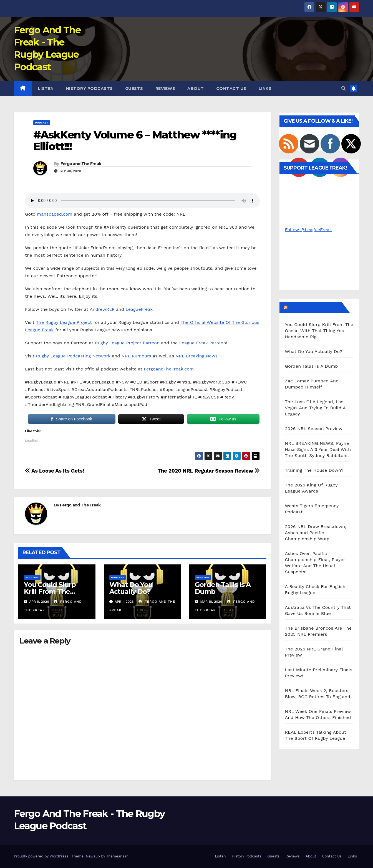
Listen (46, 89)
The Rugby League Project (64, 322)
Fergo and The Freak (81, 164)
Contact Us (231, 89)
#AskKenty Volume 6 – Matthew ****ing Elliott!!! (135, 141)
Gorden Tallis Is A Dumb (223, 588)
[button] (344, 88)
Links (265, 89)
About (196, 89)
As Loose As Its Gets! (55, 471)
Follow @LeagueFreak (308, 230)
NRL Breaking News (197, 356)
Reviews (165, 89)
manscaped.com (55, 214)
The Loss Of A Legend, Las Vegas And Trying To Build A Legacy (315, 408)
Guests (134, 89)
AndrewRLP (102, 309)
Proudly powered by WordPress (42, 856)
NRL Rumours (136, 356)
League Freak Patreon (203, 343)
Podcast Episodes (314, 307)
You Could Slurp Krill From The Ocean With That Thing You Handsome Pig (319, 331)
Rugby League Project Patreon (127, 343)
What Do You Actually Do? (131, 588)
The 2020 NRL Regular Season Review (208, 471)
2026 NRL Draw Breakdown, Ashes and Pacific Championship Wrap (316, 533)
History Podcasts (90, 89)
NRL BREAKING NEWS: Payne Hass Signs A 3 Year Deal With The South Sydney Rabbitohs (318, 449)
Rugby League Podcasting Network (73, 356)
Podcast (42, 123)
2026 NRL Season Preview (314, 429)
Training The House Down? (314, 470)
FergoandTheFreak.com (169, 369)
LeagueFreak (139, 309)
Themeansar (117, 856)
